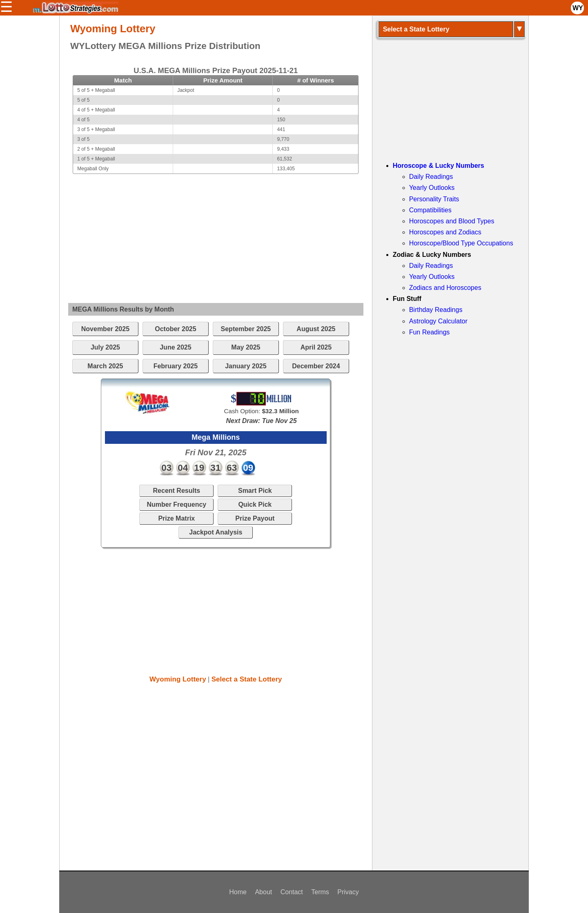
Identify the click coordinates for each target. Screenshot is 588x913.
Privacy (348, 892)
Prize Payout (255, 518)
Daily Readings (431, 177)
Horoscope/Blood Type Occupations (461, 243)
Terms (320, 892)
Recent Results (177, 491)
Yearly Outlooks (432, 188)
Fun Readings (430, 332)
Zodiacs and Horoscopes (445, 288)
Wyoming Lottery (178, 679)
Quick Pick (255, 504)
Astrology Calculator (438, 321)
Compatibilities (430, 210)
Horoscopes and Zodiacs (445, 232)
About (263, 892)
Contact (292, 892)
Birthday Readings (436, 310)
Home (238, 892)
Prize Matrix (176, 518)
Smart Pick (255, 491)
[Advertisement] (216, 231)
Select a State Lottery (247, 679)
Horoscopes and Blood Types (452, 221)
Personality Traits (434, 199)
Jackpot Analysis (216, 532)
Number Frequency (176, 504)
